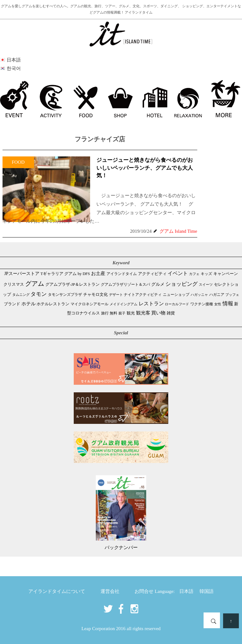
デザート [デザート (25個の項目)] (116, 295)
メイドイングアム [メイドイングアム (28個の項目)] (124, 304)
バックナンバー (121, 547)
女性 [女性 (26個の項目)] (218, 304)
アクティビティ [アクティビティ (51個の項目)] (152, 274)
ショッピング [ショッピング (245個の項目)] (181, 284)
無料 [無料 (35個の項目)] (113, 313)
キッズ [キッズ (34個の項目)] (206, 274)
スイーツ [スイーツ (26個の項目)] (206, 284)
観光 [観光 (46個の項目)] (131, 313)
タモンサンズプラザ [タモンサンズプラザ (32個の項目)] (65, 295)
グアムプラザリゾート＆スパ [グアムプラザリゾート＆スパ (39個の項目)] (125, 284)
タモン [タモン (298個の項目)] (39, 294)
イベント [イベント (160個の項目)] (178, 273)
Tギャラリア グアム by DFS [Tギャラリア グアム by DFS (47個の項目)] (65, 274)
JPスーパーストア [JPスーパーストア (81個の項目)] (22, 274)
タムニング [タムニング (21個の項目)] (21, 295)
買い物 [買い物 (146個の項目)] (158, 313)
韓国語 (207, 591)
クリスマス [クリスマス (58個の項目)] (14, 284)
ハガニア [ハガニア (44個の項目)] (217, 295)
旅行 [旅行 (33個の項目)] (105, 313)
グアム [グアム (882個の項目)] (35, 284)
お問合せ (144, 591)
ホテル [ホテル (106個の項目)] (29, 304)
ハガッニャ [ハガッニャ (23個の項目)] (199, 295)
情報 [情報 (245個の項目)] (228, 304)
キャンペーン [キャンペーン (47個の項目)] (226, 274)
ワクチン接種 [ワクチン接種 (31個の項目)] (202, 304)
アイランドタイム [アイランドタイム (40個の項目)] (122, 274)
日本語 (186, 591)
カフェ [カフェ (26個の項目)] (194, 274)
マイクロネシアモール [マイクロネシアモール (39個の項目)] (89, 304)
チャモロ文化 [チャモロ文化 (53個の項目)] (95, 294)
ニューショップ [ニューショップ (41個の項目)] (176, 295)
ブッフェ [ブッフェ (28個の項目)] (232, 295)
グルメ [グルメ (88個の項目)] (158, 284)
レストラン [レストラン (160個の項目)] (151, 304)
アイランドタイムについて (57, 591)
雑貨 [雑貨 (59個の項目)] (171, 313)
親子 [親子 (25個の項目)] (122, 313)
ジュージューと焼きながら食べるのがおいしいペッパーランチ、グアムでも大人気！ (145, 168)
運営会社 (110, 591)
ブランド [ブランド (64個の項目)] (12, 304)
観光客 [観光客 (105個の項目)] (143, 313)
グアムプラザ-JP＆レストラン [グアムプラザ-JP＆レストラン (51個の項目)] (72, 284)
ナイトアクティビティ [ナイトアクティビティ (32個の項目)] (143, 295)
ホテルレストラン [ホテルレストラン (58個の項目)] (53, 304)
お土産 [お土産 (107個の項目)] (98, 273)
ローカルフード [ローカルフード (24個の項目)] (177, 304)
